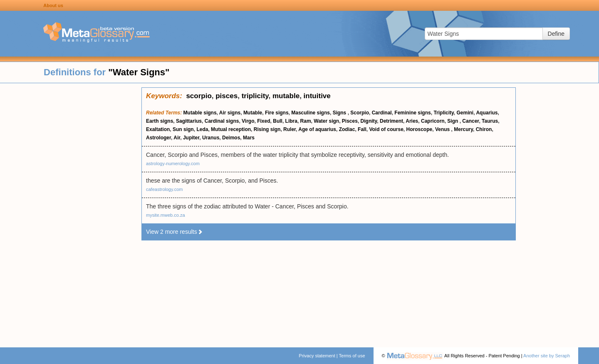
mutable (286, 96)
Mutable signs (200, 113)
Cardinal (382, 113)
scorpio (199, 96)
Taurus (490, 121)
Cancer (470, 121)
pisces (226, 96)
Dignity (369, 121)
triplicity (255, 96)
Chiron (484, 129)
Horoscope (420, 129)
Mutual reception (231, 129)
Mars (249, 138)
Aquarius (487, 113)
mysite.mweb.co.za (166, 215)
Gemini (465, 113)
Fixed (264, 121)
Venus (443, 129)
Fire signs (277, 113)
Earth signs (160, 121)
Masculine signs (311, 113)
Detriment (391, 121)
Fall (362, 129)
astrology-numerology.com (173, 163)
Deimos (231, 138)
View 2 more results (175, 232)
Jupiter (191, 138)
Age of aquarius (317, 129)
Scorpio (360, 113)
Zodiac (347, 129)
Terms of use (352, 356)
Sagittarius (189, 121)
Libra (291, 121)
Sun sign (183, 129)
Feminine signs (412, 113)
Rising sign (267, 129)
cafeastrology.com (164, 189)
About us (53, 5)
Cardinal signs (222, 121)
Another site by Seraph (547, 356)
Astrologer (158, 138)
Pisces (350, 121)
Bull (278, 121)
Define (556, 34)
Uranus (211, 138)
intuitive (317, 96)
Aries (412, 121)
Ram (306, 121)
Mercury (463, 129)
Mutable (253, 113)
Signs (340, 113)
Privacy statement (317, 356)
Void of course (386, 129)
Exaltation (158, 129)
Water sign (326, 121)
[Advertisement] (71, 212)
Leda (202, 129)
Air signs (230, 113)
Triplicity (443, 113)
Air (177, 138)
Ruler (290, 129)
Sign (453, 121)
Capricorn (433, 121)
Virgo (248, 121)
